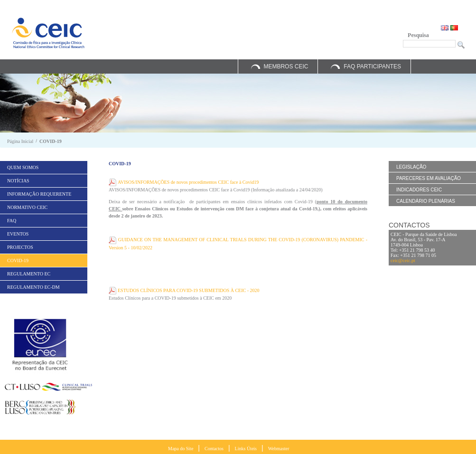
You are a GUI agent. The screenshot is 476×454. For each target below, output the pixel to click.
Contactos (214, 449)
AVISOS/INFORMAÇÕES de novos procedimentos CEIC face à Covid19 (188, 182)
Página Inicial (20, 141)
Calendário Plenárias (426, 201)
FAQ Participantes (372, 66)
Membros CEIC (286, 66)
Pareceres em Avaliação (429, 178)
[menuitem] (44, 167)
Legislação (411, 167)
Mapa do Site (181, 449)
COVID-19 (51, 141)
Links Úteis (246, 449)
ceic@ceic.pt (403, 260)
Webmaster (279, 449)
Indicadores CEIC (419, 190)
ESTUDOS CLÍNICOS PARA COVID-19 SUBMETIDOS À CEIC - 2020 (189, 290)
